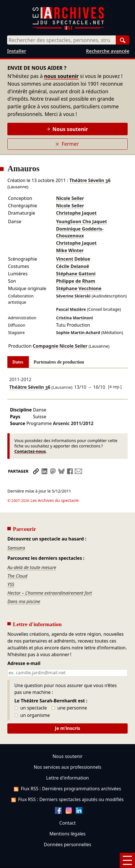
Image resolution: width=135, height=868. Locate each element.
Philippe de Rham (76, 281)
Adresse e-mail (24, 648)
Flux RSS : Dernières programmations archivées (67, 773)
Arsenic (73, 423)
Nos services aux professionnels (67, 751)
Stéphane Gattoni (76, 274)
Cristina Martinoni (75, 318)
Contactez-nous (30, 451)
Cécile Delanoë (73, 266)
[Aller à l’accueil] (68, 28)
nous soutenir (61, 76)
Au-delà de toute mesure (32, 552)
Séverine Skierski (73, 296)
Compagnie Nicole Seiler (60, 346)
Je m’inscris (67, 712)
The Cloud (17, 560)
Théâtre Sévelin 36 (90, 180)
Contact (68, 807)
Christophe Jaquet (76, 213)
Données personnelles (67, 829)
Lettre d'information (67, 762)
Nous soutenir (67, 129)
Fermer (67, 144)
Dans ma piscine (24, 586)
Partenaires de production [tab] (59, 362)
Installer (17, 51)
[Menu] (127, 860)
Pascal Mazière (71, 309)
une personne (69, 692)
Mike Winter (70, 250)
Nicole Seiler (70, 198)
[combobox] (61, 40)
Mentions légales (67, 818)
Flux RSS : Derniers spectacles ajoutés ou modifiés (67, 783)
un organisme (32, 700)
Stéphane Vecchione (79, 288)
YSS (11, 569)
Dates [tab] (18, 362)
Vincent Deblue (73, 259)
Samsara (16, 532)
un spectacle (31, 692)
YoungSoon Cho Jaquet (82, 221)
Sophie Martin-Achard (78, 332)
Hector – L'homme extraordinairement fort (50, 577)
